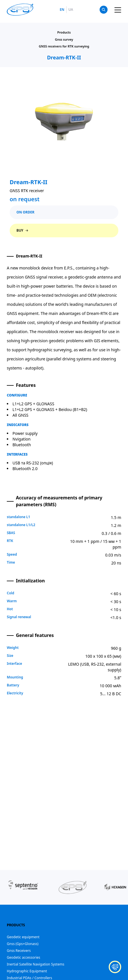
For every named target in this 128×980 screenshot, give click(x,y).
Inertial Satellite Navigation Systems (35, 964)
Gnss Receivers (19, 951)
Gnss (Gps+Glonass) (23, 944)
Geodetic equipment (23, 937)
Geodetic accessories (24, 957)
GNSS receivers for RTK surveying (64, 46)
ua (71, 10)
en (62, 10)
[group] (23, 887)
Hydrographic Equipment (27, 971)
